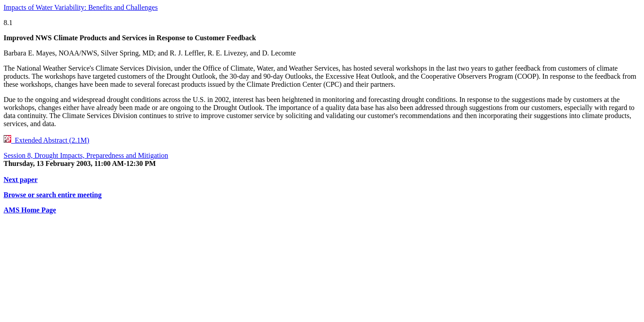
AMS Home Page (30, 210)
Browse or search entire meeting (53, 195)
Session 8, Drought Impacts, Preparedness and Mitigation (86, 155)
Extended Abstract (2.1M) (47, 140)
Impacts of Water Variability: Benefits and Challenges (81, 7)
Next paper (21, 180)
